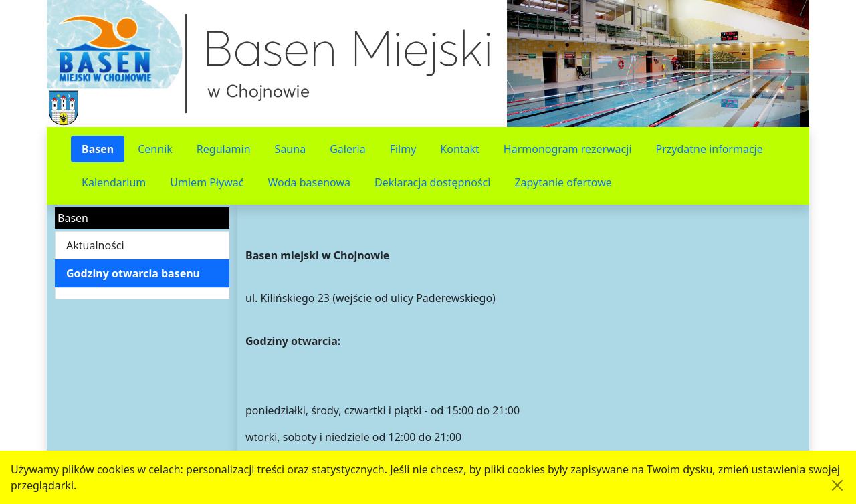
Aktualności (95, 245)
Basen (98, 149)
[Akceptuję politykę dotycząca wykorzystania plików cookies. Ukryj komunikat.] (837, 485)
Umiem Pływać (207, 182)
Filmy (403, 149)
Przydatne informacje (710, 149)
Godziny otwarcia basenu (133, 273)
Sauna (291, 149)
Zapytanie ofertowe (563, 182)
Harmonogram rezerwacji (568, 149)
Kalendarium (114, 182)
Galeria (348, 149)
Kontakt (460, 149)
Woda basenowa (309, 182)
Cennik (155, 149)
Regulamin (224, 149)
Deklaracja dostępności (432, 182)
